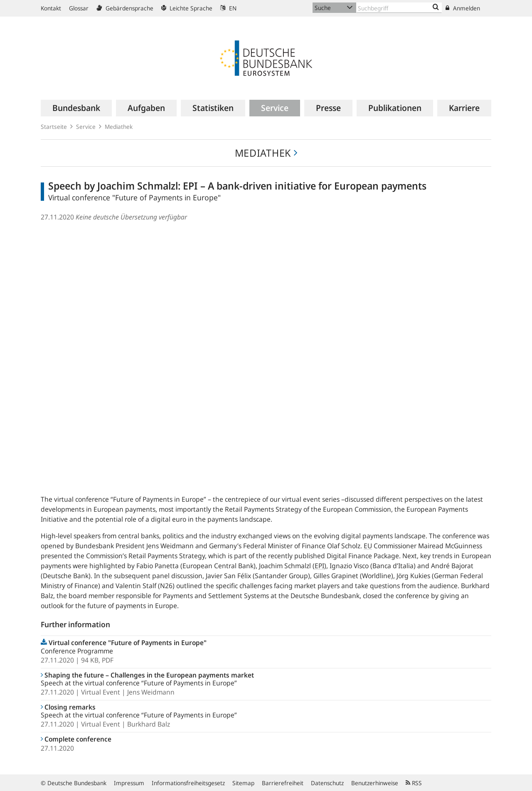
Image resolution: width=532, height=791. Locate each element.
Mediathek (119, 127)
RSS (414, 783)
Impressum (129, 783)
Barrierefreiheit (283, 783)
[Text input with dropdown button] (399, 8)
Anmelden (463, 8)
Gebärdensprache (125, 8)
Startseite (54, 127)
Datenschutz (327, 783)
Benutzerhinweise (375, 783)
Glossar (79, 8)
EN (228, 8)
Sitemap (243, 783)
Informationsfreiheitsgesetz (188, 783)
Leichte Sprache (187, 8)
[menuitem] (76, 108)
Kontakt (51, 8)
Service (86, 127)
